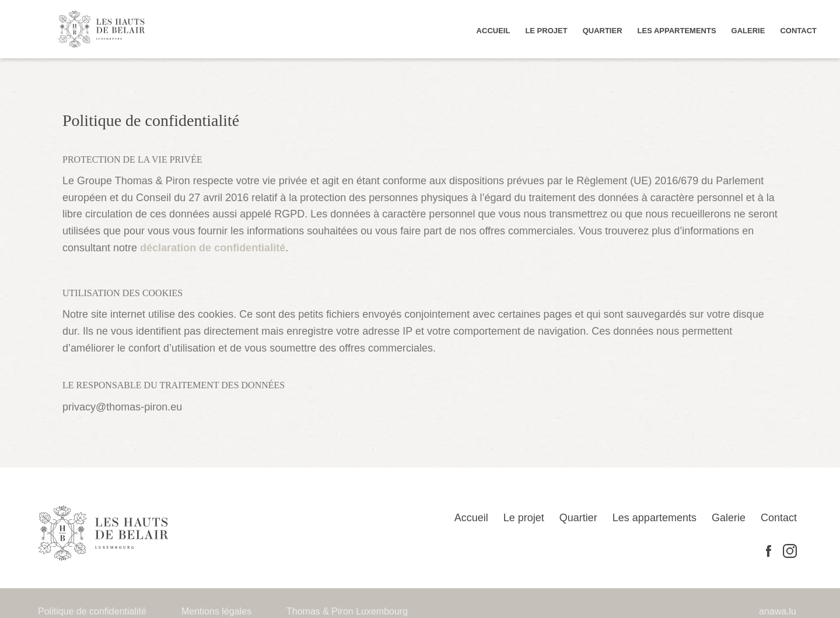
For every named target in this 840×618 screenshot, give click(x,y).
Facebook (768, 534)
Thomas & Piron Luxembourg (321, 595)
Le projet (587, 30)
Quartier (634, 30)
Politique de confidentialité (87, 595)
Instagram (790, 535)
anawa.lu (780, 595)
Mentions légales (202, 595)
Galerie (758, 30)
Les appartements (697, 30)
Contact (802, 30)
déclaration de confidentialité (594, 231)
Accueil (541, 30)
